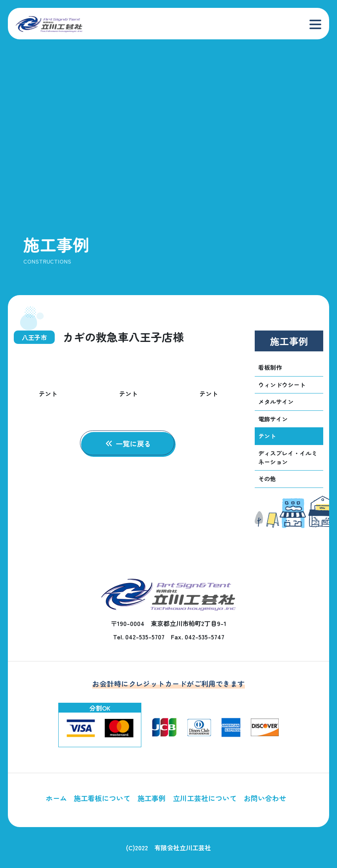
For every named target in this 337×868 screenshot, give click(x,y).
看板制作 (270, 367)
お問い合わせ (265, 798)
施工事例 (152, 798)
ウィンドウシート (282, 385)
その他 (267, 479)
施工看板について (102, 798)
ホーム (56, 798)
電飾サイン (273, 419)
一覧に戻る (129, 443)
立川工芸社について (205, 798)
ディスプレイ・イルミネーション (288, 458)
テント (267, 436)
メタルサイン (276, 402)
